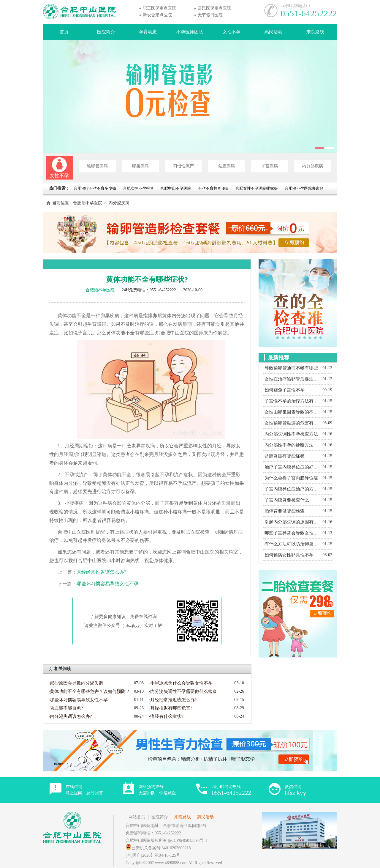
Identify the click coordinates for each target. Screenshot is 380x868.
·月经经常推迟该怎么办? (173, 700)
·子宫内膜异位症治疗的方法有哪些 (291, 489)
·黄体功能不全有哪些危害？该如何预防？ (89, 691)
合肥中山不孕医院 (176, 188)
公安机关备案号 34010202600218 (158, 848)
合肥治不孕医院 (88, 203)
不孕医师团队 (190, 32)
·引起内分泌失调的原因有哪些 (291, 522)
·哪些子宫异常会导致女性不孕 (291, 533)
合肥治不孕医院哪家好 (304, 188)
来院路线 (315, 32)
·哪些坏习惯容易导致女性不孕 (78, 700)
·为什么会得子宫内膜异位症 (291, 478)
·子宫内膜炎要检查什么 (286, 500)
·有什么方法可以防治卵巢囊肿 (291, 544)
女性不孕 (232, 32)
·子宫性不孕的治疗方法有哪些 (291, 401)
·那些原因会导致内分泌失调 (76, 683)
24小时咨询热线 (231, 790)
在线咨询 (84, 790)
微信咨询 (295, 790)
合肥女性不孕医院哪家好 (257, 188)
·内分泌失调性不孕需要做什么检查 (183, 691)
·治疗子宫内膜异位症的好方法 (291, 467)
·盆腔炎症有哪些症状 (284, 456)
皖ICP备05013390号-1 (188, 841)
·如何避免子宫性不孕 (284, 390)
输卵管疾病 (97, 166)
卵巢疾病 (140, 166)
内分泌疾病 (313, 166)
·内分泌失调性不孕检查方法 (291, 434)
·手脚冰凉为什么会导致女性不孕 (181, 683)
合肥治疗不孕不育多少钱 (95, 188)
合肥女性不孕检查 (138, 188)
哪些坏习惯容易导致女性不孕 (107, 584)
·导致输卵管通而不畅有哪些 (291, 368)
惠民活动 (273, 32)
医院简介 (106, 32)
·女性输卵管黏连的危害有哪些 (291, 423)
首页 (64, 32)
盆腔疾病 (227, 166)
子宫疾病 (270, 166)
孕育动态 (148, 32)
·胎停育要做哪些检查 (284, 511)
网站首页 (137, 817)
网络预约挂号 (157, 790)
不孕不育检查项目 (213, 188)
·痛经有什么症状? (166, 716)
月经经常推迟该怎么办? (101, 572)
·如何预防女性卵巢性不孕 (288, 555)
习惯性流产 (183, 166)
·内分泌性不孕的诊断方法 (288, 445)
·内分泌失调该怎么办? (70, 716)
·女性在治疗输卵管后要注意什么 (291, 379)
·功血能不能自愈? (66, 708)
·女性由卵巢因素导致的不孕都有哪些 (291, 412)
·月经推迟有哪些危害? (171, 708)
